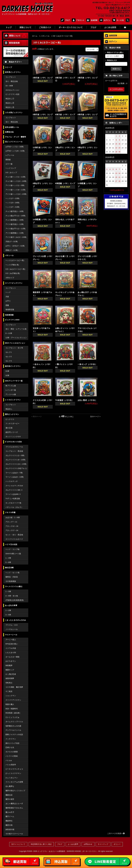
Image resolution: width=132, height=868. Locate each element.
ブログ (65, 20)
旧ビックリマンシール (14, 142)
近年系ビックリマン (13, 72)
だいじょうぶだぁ (12, 717)
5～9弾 (8, 562)
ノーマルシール (12, 629)
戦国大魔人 (10, 704)
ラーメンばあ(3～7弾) (14, 473)
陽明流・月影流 (12, 577)
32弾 (7, 375)
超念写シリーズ (12, 432)
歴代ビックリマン (12, 414)
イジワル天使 (11, 648)
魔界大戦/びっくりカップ (15, 791)
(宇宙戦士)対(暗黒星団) (15, 600)
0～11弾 (9, 333)
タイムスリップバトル (14, 722)
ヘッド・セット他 (12, 573)
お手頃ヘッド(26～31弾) (15, 151)
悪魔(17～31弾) (12, 250)
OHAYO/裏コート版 (13, 554)
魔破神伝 (9, 821)
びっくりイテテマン (13, 773)
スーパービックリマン (14, 283)
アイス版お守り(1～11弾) (16, 229)
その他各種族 (11, 581)
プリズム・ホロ (12, 625)
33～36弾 (9, 86)
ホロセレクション (12, 90)
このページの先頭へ (116, 833)
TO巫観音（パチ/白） (64, 400)
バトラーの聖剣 (12, 756)
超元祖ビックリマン (13, 366)
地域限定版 (10, 310)
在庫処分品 (9, 132)
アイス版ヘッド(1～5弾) (15, 185)
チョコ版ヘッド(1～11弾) (16, 177)
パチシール (9, 255)
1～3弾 (8, 591)
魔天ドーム (10, 816)
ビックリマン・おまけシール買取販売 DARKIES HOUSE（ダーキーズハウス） (67, 851)
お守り (8, 301)
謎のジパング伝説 (12, 743)
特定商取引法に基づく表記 (41, 844)
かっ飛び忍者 (11, 674)
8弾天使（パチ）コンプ (88, 115)
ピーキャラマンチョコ (14, 769)
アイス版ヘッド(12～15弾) (16, 194)
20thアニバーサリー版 (14, 381)
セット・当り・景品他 (14, 535)
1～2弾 (8, 610)
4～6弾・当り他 (12, 596)
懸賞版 (8, 160)
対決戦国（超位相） (13, 713)
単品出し (9, 409)
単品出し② (10, 103)
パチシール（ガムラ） (14, 507)
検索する (116, 69)
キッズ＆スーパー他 (13, 503)
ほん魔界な (10, 786)
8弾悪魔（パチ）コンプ (65, 183)
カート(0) (118, 20)
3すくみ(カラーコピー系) (15, 269)
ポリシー (117, 844)
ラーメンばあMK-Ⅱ (13, 494)
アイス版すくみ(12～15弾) (16, 237)
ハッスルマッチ (12, 481)
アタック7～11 (11, 522)
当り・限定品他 (12, 81)
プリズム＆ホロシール (14, 447)
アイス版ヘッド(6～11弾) (16, 190)
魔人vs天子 (10, 812)
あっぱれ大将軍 (11, 605)
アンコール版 (11, 394)
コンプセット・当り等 (14, 348)
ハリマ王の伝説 (11, 544)
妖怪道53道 (10, 829)
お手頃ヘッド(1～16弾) (15, 147)
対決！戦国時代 (12, 709)
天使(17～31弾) (12, 242)
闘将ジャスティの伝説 (14, 734)
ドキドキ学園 (10, 512)
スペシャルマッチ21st (14, 486)
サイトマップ (103, 844)
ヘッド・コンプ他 (12, 549)
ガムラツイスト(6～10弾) (16, 460)
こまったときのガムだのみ (16, 620)
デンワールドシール (13, 730)
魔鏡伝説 (9, 795)
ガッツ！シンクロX (13, 437)
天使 (7, 297)
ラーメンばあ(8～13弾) (15, 477)
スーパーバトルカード (14, 539)
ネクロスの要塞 (12, 752)
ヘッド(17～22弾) (12, 198)
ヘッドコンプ (11, 168)
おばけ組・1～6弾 (13, 517)
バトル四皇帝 (11, 765)
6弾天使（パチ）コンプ (65, 115)
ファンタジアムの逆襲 (14, 782)
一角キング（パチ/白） (87, 364)
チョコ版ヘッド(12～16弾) (16, 181)
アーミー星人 (11, 640)
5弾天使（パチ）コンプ (43, 115)
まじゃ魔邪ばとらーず (14, 804)
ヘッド (8, 292)
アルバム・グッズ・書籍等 (16, 137)
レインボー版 (11, 390)
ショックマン (11, 696)
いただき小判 (11, 653)
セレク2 (9, 357)
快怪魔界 (9, 665)
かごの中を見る (116, 89)
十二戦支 (9, 691)
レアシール (10, 155)
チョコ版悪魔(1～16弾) (15, 220)
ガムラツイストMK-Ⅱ (14, 490)
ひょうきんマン (12, 778)
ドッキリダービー (12, 424)
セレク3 (9, 361)
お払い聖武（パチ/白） (87, 400)
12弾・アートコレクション (16, 338)
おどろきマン (11, 661)
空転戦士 (9, 683)
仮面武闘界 (10, 678)
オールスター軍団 (12, 657)
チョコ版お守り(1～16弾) (16, 216)
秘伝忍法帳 (9, 568)
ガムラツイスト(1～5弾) (15, 455)
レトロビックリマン (13, 400)
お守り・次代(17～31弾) (15, 246)
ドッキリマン (11, 739)
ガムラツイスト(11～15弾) (16, 464)
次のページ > (95, 416)
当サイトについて (18, 844)
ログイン (105, 20)
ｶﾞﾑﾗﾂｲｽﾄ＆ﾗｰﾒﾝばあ (13, 442)
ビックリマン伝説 (12, 94)
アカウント (78, 20)
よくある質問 (73, 844)
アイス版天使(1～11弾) (15, 224)
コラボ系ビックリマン (14, 113)
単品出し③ (10, 107)
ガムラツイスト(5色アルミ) (16, 468)
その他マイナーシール (14, 834)
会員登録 (92, 20)
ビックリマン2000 (12, 320)
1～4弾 (8, 558)
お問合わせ (88, 844)
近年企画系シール (12, 127)
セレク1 (9, 352)
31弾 (7, 371)
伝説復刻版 (9, 315)
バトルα (9, 760)
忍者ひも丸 (10, 747)
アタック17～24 (12, 530)
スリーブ (9, 67)
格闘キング (10, 670)
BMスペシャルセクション (15, 343)
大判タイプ (10, 278)
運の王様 (9, 428)
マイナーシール (11, 635)
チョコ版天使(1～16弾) (15, 211)
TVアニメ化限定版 (13, 499)
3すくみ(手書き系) (13, 273)
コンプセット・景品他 (14, 451)
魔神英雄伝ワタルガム (14, 808)
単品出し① (10, 99)
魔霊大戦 (9, 825)
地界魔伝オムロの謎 (13, 726)
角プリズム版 (11, 386)
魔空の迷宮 (10, 799)
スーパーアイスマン (13, 700)
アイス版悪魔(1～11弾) (15, 233)
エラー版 (9, 164)
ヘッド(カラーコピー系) (15, 260)
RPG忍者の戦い (12, 644)
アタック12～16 (12, 526)
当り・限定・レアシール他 (16, 329)
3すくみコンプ (11, 172)
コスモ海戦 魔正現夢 (14, 687)
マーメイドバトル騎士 (14, 586)
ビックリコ (10, 419)
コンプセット (11, 77)
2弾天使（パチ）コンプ (43, 78)
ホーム (35, 36)
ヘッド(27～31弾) (12, 207)
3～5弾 (8, 615)
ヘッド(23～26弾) (12, 203)
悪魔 (7, 305)
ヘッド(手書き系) (12, 265)
